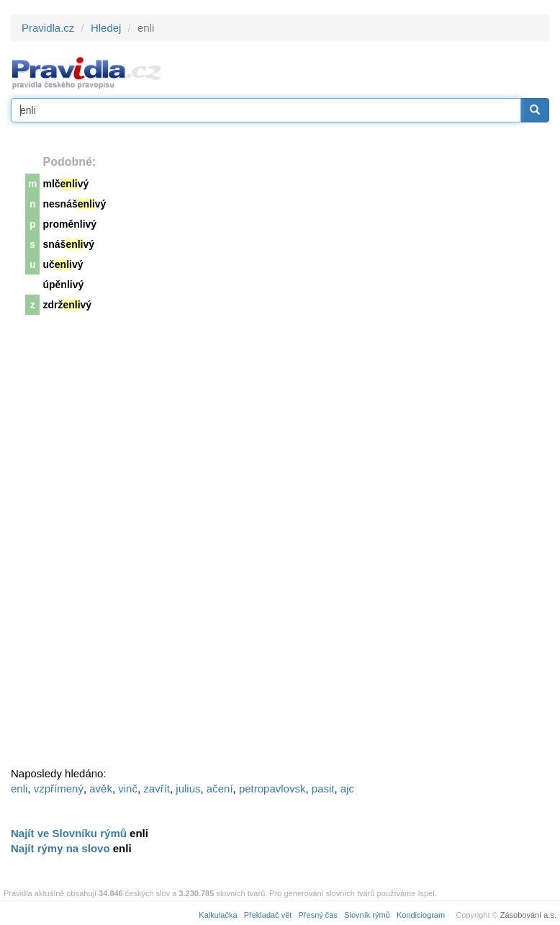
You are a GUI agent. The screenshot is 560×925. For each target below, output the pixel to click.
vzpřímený (59, 788)
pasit (323, 788)
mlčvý (66, 184)
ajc (347, 788)
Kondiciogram (421, 915)
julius (188, 788)
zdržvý (67, 305)
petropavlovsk (272, 788)
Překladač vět (268, 915)
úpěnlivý (63, 285)
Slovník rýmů (367, 915)
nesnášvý (74, 204)
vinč (128, 788)
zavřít (157, 788)
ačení (220, 788)
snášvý (68, 244)
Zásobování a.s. (528, 915)
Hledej (106, 28)
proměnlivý (69, 224)
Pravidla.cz (48, 28)
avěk (101, 788)
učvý (63, 264)
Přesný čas (318, 915)
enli (19, 788)
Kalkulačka (218, 915)
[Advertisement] (119, 545)
